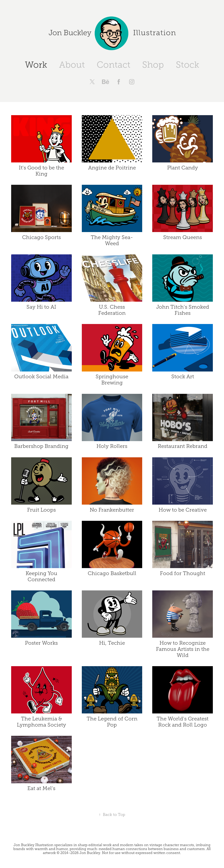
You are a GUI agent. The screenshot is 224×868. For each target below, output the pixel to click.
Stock (187, 65)
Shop (153, 65)
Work (36, 65)
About (72, 65)
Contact (114, 65)
